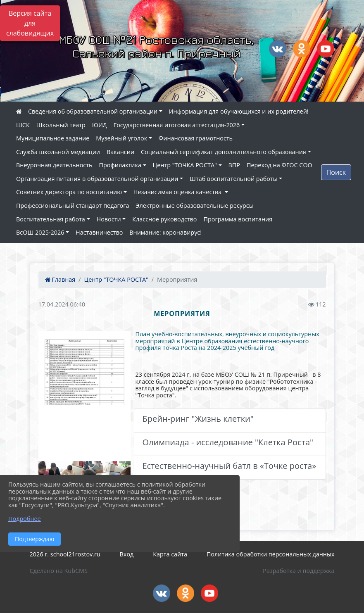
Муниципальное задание (53, 138)
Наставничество (99, 232)
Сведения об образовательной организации (93, 111)
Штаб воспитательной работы (234, 179)
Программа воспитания (238, 219)
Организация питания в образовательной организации (97, 179)
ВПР (234, 165)
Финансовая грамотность (196, 138)
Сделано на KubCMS (59, 571)
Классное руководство (164, 219)
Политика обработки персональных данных (271, 554)
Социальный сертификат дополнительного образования (224, 152)
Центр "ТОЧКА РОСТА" (185, 165)
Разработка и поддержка (299, 571)
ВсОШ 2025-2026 (40, 232)
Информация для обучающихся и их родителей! (239, 111)
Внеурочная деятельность (54, 165)
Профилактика (120, 165)
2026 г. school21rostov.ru (65, 554)
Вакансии (120, 152)
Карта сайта (170, 554)
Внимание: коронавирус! (165, 232)
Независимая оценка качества (178, 192)
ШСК (23, 125)
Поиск (336, 172)
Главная (60, 279)
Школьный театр (61, 125)
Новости (109, 219)
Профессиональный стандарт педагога (73, 206)
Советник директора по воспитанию (69, 192)
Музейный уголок (121, 138)
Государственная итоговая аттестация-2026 (177, 125)
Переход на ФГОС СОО (280, 165)
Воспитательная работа (51, 219)
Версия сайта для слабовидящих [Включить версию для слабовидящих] (30, 23)
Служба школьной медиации (58, 152)
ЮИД (100, 125)
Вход (127, 554)
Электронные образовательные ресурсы (194, 206)
